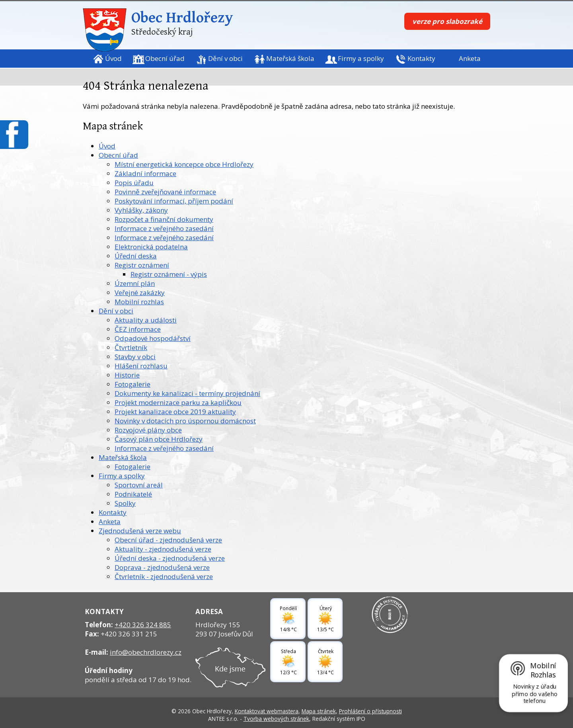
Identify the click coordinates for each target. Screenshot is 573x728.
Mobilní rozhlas (139, 302)
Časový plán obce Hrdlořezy (159, 439)
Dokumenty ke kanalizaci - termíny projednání (187, 393)
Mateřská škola (290, 58)
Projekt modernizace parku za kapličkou (178, 402)
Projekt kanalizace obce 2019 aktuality (175, 412)
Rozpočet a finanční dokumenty (164, 219)
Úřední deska (136, 256)
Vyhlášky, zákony (141, 210)
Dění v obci (225, 58)
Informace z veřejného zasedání (164, 228)
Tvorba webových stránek (276, 719)
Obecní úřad (165, 58)
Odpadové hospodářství (153, 338)
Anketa (470, 58)
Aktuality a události (146, 320)
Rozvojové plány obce (148, 430)
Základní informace (145, 173)
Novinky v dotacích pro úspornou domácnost (185, 421)
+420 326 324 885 (143, 625)
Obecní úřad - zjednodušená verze (168, 540)
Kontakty (421, 58)
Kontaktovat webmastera (267, 711)
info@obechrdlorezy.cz (146, 652)
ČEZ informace (138, 329)
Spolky (125, 503)
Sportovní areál (139, 485)
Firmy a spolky (361, 58)
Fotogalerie (133, 384)
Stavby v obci (135, 357)
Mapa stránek (319, 711)
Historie (127, 375)
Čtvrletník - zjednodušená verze (164, 576)
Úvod (113, 58)
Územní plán (135, 283)
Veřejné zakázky (140, 293)
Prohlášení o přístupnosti (370, 711)
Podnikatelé (133, 494)
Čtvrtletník (131, 347)
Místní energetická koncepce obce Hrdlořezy (184, 164)
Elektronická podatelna (151, 247)
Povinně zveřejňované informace (165, 192)
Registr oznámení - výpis (169, 274)
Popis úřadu (134, 183)
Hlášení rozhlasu (141, 366)
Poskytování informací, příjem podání (174, 201)
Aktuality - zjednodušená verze (163, 549)
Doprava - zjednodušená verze (162, 567)
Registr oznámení (142, 265)
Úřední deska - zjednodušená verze (170, 558)
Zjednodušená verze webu (140, 531)
